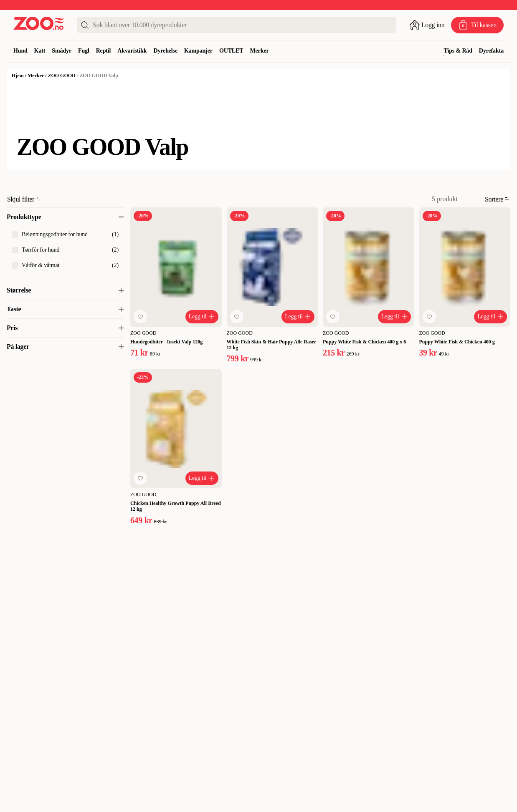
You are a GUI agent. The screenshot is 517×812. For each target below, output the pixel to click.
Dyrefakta (491, 51)
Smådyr (62, 51)
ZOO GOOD (61, 76)
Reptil (104, 51)
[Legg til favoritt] (140, 317)
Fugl (84, 51)
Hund (20, 51)
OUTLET (231, 51)
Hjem (18, 76)
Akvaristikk (132, 51)
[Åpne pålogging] (427, 25)
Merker (259, 51)
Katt (40, 51)
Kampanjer (198, 51)
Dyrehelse (165, 51)
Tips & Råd (458, 51)
